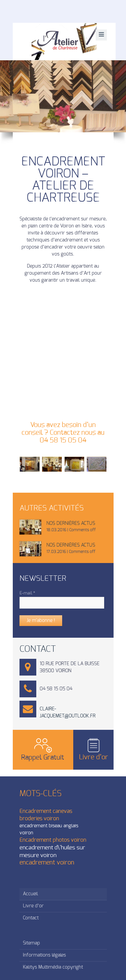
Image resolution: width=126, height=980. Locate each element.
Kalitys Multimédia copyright (53, 967)
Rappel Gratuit (43, 758)
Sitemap (31, 943)
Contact (31, 918)
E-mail (27, 593)
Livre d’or (94, 757)
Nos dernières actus (71, 523)
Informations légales (44, 955)
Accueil (30, 894)
